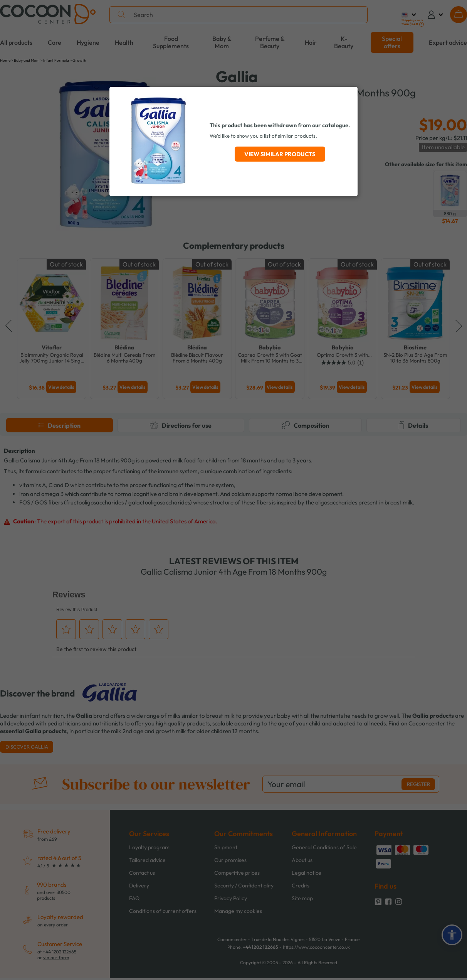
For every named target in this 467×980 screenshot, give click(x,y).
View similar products (280, 154)
